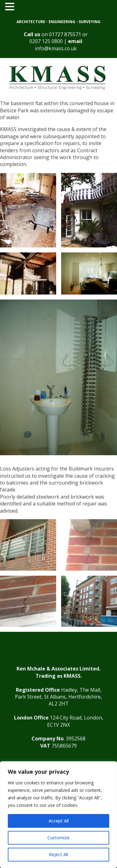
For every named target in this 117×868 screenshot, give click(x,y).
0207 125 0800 (46, 41)
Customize (58, 838)
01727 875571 (65, 34)
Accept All (59, 821)
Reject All (58, 854)
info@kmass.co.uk (56, 48)
